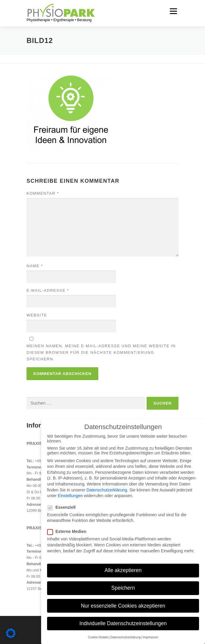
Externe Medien (70, 531)
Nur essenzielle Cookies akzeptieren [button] (123, 606)
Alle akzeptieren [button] (123, 570)
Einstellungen (70, 496)
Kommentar (43, 193)
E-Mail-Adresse (48, 290)
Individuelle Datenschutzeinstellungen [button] (123, 623)
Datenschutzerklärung (107, 490)
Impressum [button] (150, 637)
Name (35, 266)
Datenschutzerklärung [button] (125, 637)
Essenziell (65, 507)
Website (37, 315)
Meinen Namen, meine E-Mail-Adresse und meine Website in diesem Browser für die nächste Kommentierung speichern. (101, 352)
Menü (173, 11)
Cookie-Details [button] (98, 637)
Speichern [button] (123, 588)
